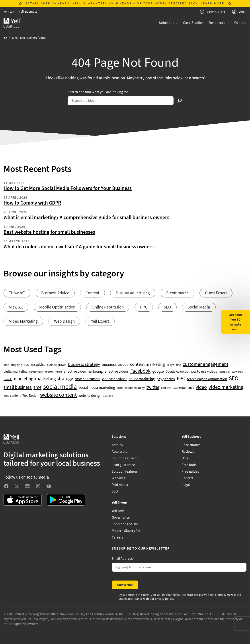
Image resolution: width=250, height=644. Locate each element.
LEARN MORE (213, 4)
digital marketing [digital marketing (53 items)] (16, 372)
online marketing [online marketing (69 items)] (142, 379)
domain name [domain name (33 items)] (36, 372)
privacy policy (164, 599)
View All (16, 307)
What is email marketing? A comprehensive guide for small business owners (86, 218)
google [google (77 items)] (158, 372)
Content (92, 293)
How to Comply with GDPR (32, 203)
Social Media (199, 307)
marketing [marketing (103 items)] (24, 379)
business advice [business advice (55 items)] (34, 365)
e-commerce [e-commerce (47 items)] (54, 372)
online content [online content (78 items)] (114, 379)
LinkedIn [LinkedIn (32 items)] (8, 379)
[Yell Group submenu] (179, 502)
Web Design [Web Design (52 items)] (30, 396)
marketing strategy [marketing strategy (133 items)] (54, 379)
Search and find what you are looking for (98, 92)
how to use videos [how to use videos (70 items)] (203, 372)
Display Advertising (133, 293)
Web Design (64, 321)
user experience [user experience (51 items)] (183, 388)
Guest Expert (216, 293)
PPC (144, 307)
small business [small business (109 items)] (18, 387)
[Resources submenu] (219, 23)
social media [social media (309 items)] (60, 387)
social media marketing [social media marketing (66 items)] (97, 388)
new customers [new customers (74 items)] (88, 379)
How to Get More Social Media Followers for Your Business (68, 188)
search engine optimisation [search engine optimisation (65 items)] (207, 379)
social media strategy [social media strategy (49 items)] (131, 388)
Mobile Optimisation (57, 307)
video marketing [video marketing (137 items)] (226, 387)
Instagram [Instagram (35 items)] (224, 372)
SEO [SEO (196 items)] (234, 379)
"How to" (17, 293)
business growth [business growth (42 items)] (57, 365)
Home (5, 38)
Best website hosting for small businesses (49, 232)
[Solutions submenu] (168, 23)
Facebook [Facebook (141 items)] (140, 371)
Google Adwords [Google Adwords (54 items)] (177, 372)
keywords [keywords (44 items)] (237, 372)
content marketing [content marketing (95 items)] (147, 365)
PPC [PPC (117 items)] (181, 379)
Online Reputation (108, 307)
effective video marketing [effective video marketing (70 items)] (83, 372)
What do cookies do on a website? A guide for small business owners (79, 247)
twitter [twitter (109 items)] (153, 387)
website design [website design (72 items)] (90, 396)
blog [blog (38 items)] (6, 365)
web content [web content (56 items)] (12, 396)
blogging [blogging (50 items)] (16, 365)
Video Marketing (23, 321)
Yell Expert (100, 321)
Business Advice (55, 293)
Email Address (123, 559)
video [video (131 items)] (201, 387)
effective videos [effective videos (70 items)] (117, 372)
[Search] (180, 101)
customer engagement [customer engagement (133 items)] (205, 364)
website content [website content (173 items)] (58, 395)
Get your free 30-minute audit (236, 322)
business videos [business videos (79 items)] (115, 365)
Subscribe (125, 585)
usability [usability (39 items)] (166, 388)
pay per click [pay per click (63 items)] (166, 379)
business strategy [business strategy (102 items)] (84, 364)
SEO (167, 307)
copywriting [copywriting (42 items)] (174, 365)
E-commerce (177, 293)
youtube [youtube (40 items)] (108, 396)
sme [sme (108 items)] (37, 387)
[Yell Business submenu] (214, 437)
